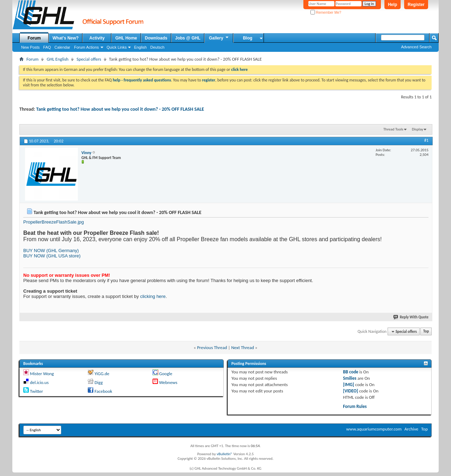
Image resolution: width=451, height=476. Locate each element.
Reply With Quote (411, 317)
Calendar (63, 47)
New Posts (30, 47)
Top (426, 332)
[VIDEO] (351, 391)
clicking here (153, 296)
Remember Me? (326, 13)
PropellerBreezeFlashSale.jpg (54, 222)
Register (416, 5)
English (140, 47)
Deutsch (157, 47)
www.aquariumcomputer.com (374, 429)
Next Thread (243, 347)
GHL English (57, 59)
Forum (34, 38)
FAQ (47, 47)
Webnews (168, 382)
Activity (97, 38)
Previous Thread (212, 347)
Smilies (350, 378)
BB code (351, 372)
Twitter (36, 391)
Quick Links (117, 47)
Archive (411, 429)
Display (418, 129)
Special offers (89, 59)
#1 (426, 140)
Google (165, 374)
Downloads (156, 38)
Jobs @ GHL (188, 38)
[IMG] (349, 385)
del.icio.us (39, 382)
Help (393, 5)
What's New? (66, 38)
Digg (98, 382)
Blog (248, 38)
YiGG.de (102, 374)
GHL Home (126, 38)
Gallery (219, 38)
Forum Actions (86, 47)
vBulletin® (225, 454)
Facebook (103, 391)
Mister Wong (42, 374)
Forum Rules (355, 406)
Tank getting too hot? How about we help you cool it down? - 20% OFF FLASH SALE (120, 109)
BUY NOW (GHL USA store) (52, 256)
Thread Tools (393, 129)
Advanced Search (416, 47)
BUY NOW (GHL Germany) (51, 251)
